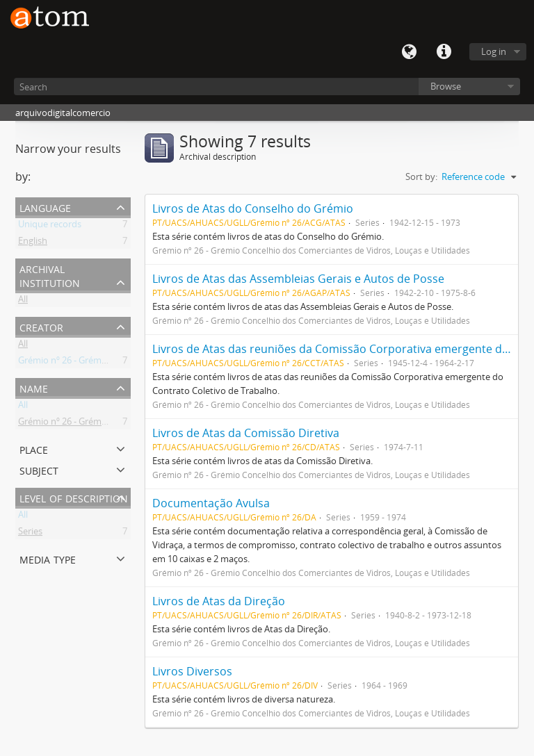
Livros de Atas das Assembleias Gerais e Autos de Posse (298, 279)
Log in (494, 51)
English (33, 243)
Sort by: (421, 176)
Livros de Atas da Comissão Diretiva (246, 433)
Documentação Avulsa (211, 503)
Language (409, 52)
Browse (446, 86)
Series (30, 534)
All (23, 302)
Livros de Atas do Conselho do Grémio (253, 208)
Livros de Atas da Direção (219, 601)
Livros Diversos (192, 671)
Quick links (444, 52)
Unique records (50, 227)
